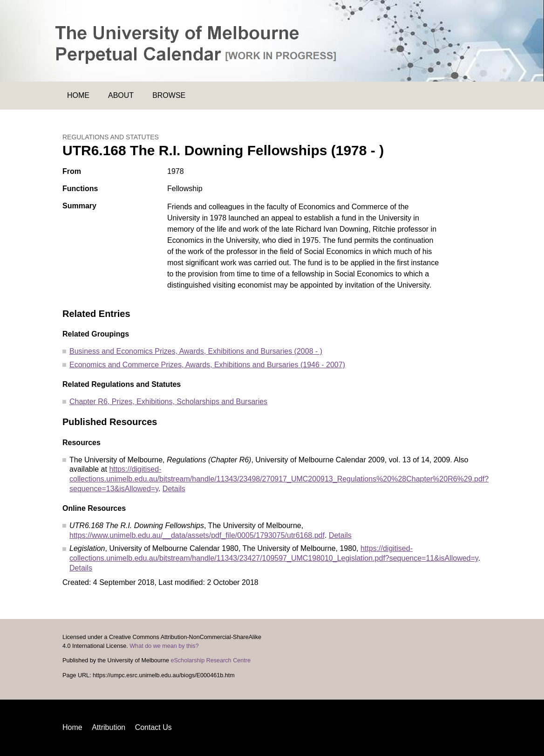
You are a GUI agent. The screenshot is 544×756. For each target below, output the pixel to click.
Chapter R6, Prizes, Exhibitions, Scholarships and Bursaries (168, 402)
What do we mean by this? (164, 646)
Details (174, 489)
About (121, 95)
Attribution (109, 727)
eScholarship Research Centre (211, 660)
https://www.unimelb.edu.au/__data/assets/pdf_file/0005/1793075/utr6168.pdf (197, 535)
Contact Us (153, 727)
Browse (169, 95)
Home (78, 95)
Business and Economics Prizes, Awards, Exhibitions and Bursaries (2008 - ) (196, 351)
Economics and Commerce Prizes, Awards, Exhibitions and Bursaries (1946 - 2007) (207, 365)
